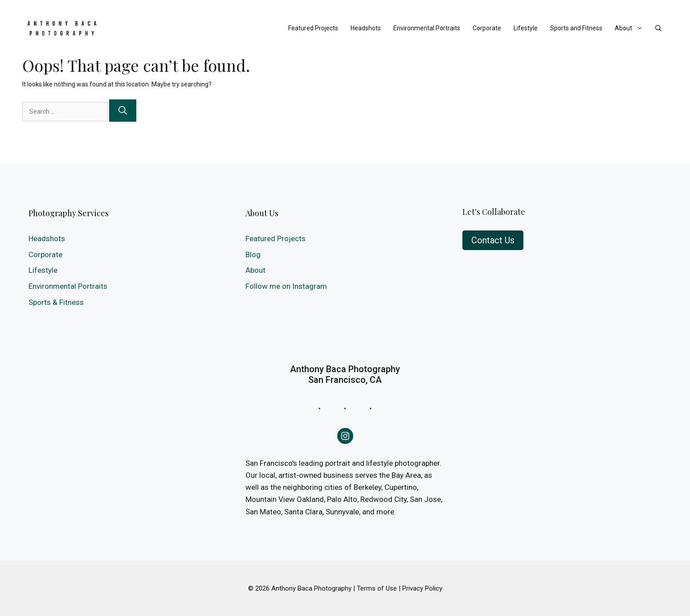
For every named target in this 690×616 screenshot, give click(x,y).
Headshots (366, 28)
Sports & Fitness (56, 302)
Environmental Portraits (427, 28)
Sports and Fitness (576, 28)
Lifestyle (526, 28)
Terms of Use (377, 588)
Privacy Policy (422, 588)
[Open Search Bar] (658, 28)
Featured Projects (313, 28)
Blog (253, 255)
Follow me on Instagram (286, 286)
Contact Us (493, 240)
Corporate (487, 28)
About (632, 28)
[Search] (123, 111)
